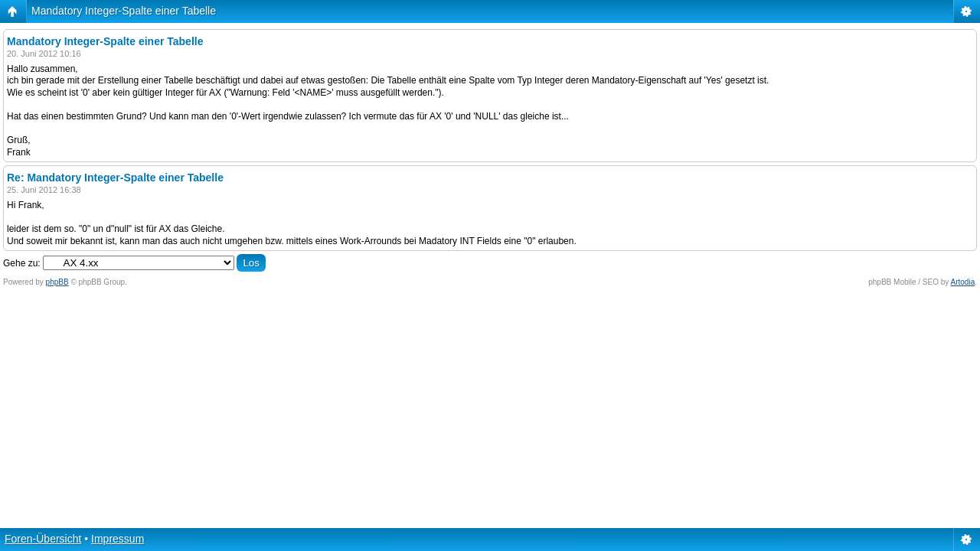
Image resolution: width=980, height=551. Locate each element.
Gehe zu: (22, 263)
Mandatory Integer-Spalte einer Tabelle (124, 11)
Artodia (963, 282)
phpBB (57, 282)
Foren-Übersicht (43, 539)
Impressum (118, 539)
